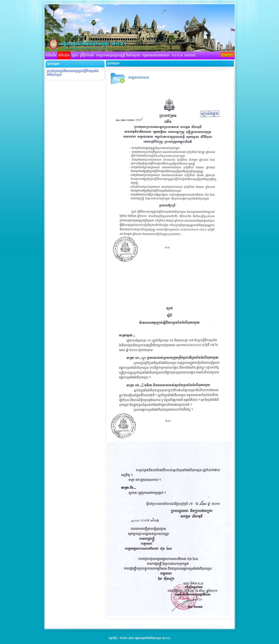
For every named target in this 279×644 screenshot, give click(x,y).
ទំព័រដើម (51, 55)
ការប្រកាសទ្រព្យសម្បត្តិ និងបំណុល (118, 55)
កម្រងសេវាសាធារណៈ (156, 55)
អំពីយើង (64, 55)
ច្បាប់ (75, 55)
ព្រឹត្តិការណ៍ (87, 55)
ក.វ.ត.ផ (177, 55)
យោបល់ (190, 55)
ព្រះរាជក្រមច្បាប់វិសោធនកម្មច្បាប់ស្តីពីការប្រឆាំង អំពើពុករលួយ (73, 73)
